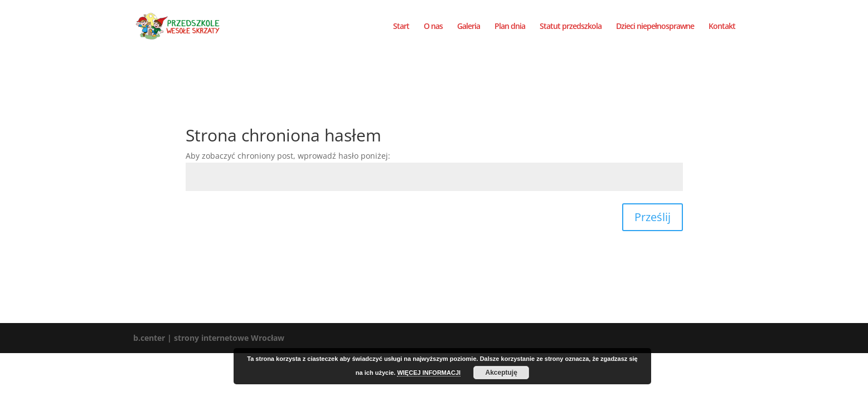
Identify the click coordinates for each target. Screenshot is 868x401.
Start (401, 27)
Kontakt (722, 27)
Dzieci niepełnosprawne (655, 27)
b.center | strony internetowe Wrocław (209, 338)
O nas (433, 27)
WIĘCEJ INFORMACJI (429, 373)
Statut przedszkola (571, 27)
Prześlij (653, 217)
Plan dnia (510, 27)
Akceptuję (501, 373)
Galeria (469, 27)
